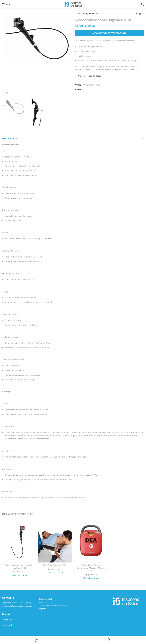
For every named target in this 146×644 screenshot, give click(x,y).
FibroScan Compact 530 (55, 565)
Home (78, 14)
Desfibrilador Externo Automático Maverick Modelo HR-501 (91, 568)
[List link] (18, 619)
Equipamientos (90, 14)
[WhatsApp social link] (84, 90)
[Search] (143, 4)
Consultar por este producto (109, 33)
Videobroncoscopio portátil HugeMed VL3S (19, 567)
